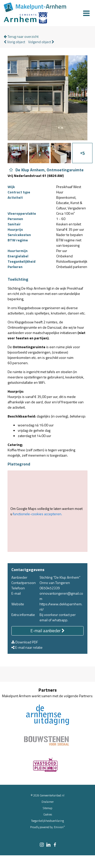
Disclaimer (48, 802)
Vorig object (14, 42)
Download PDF (25, 642)
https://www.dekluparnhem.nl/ (61, 607)
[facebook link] (55, 845)
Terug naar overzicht (21, 36)
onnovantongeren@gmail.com (61, 596)
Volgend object (41, 42)
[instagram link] (42, 845)
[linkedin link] (48, 845)
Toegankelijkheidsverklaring (48, 821)
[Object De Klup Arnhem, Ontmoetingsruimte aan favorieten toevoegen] (11, 170)
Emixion (59, 827)
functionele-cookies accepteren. (37, 514)
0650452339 (50, 588)
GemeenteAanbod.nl (52, 795)
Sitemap (48, 808)
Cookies (48, 814)
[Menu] (86, 13)
